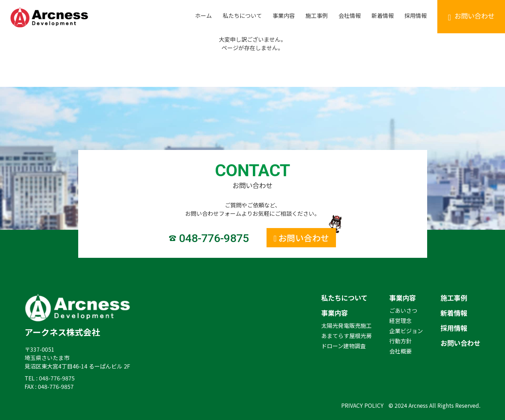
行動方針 (400, 341)
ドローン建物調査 (344, 346)
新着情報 (454, 313)
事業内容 (335, 313)
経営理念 (400, 321)
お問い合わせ (460, 343)
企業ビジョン (406, 331)
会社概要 (400, 351)
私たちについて (344, 298)
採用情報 (454, 328)
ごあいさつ (403, 310)
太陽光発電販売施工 (346, 325)
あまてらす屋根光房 (346, 336)
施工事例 (454, 298)
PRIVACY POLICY (362, 405)
